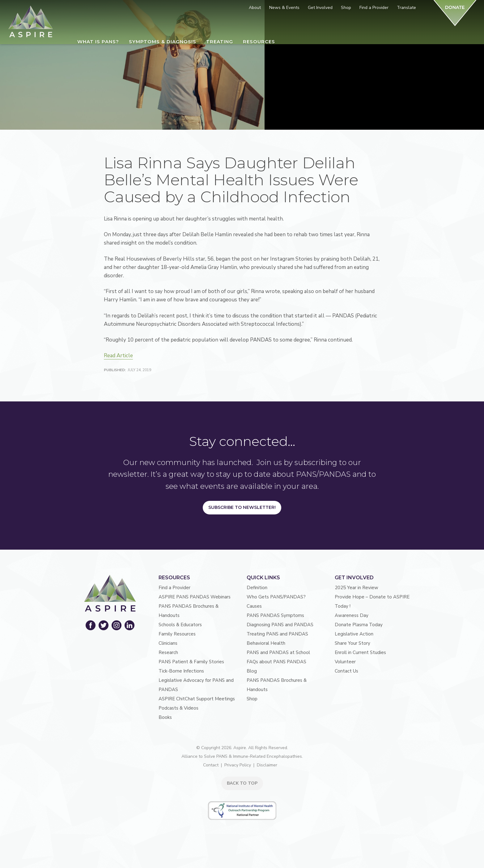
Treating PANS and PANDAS (277, 634)
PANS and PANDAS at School (278, 652)
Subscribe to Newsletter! (242, 507)
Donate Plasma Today (359, 625)
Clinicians (168, 643)
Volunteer (345, 662)
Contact (211, 765)
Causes (254, 606)
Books (165, 717)
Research (168, 652)
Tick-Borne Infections (181, 671)
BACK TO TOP (242, 783)
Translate (406, 8)
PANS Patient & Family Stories (191, 662)
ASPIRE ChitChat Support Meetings (197, 699)
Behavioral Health (266, 643)
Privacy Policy (238, 765)
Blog (252, 671)
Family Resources (177, 634)
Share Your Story (352, 643)
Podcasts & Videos (178, 708)
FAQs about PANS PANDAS (276, 662)
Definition (257, 588)
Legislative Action (354, 634)
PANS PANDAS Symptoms (275, 615)
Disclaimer (267, 765)
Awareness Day (352, 615)
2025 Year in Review (357, 588)
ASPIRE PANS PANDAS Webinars (195, 597)
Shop (252, 699)
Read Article (118, 356)
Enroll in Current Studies (360, 652)
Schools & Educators (180, 625)
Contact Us (346, 671)
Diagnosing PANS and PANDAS (280, 625)
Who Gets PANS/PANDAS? (276, 597)
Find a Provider (174, 588)
